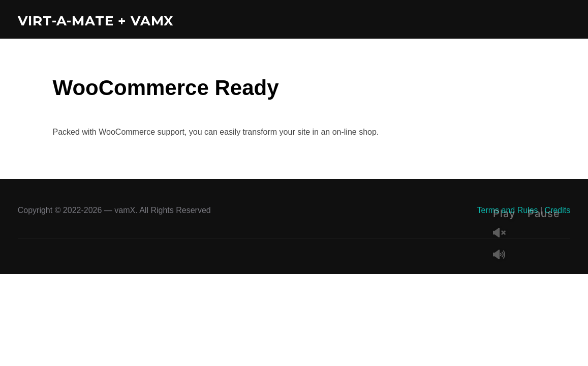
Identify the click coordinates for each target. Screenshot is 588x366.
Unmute (503, 234)
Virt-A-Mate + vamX (96, 21)
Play (504, 213)
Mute (503, 255)
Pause (544, 213)
